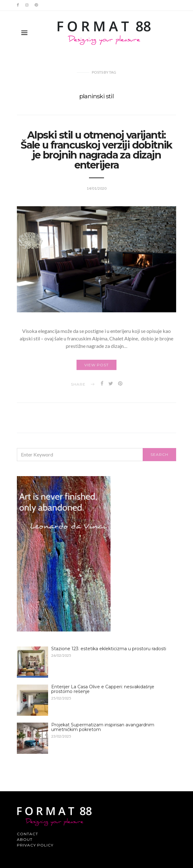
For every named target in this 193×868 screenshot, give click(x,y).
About (25, 839)
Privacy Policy (35, 845)
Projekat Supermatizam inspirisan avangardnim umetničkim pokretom (103, 727)
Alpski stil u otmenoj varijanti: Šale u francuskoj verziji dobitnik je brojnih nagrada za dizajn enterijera (96, 150)
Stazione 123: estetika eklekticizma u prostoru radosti (109, 649)
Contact (27, 834)
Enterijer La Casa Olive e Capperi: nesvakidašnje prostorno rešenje (103, 689)
